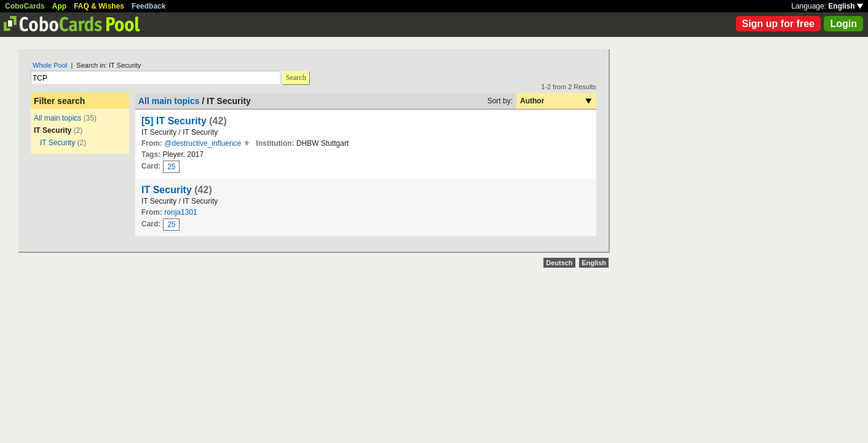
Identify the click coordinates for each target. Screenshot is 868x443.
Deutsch (559, 263)
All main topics (57, 118)
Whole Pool (50, 65)
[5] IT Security (174, 121)
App (59, 6)
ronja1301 (180, 212)
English (846, 6)
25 (171, 167)
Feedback (148, 6)
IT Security (57, 143)
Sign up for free (778, 24)
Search (296, 78)
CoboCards (25, 6)
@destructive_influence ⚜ (207, 143)
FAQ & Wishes (99, 6)
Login (843, 24)
